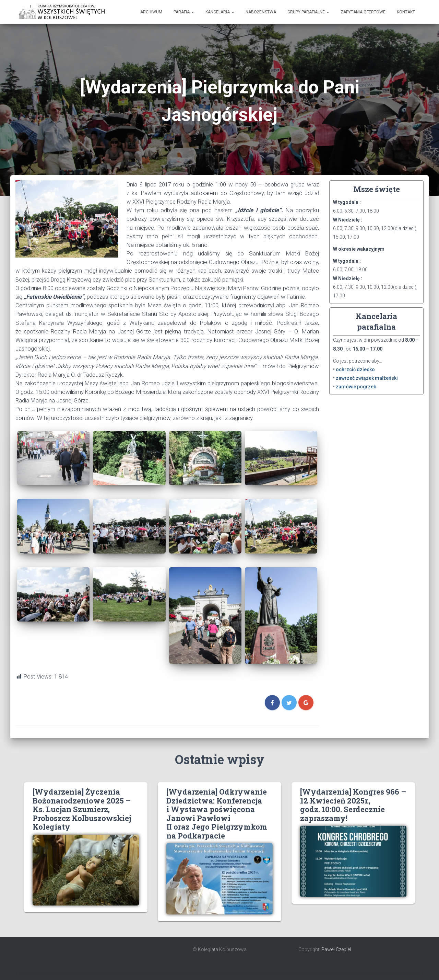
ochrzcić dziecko (355, 369)
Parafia (184, 12)
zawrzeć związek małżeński (367, 378)
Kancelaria (220, 12)
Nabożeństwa (261, 12)
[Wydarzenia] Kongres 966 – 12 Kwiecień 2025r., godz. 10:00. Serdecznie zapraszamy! (353, 805)
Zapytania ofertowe (363, 12)
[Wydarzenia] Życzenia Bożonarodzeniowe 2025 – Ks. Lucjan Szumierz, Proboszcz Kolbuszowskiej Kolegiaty (82, 809)
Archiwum (151, 12)
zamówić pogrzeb (356, 387)
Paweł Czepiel (336, 949)
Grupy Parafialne (308, 12)
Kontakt (406, 12)
